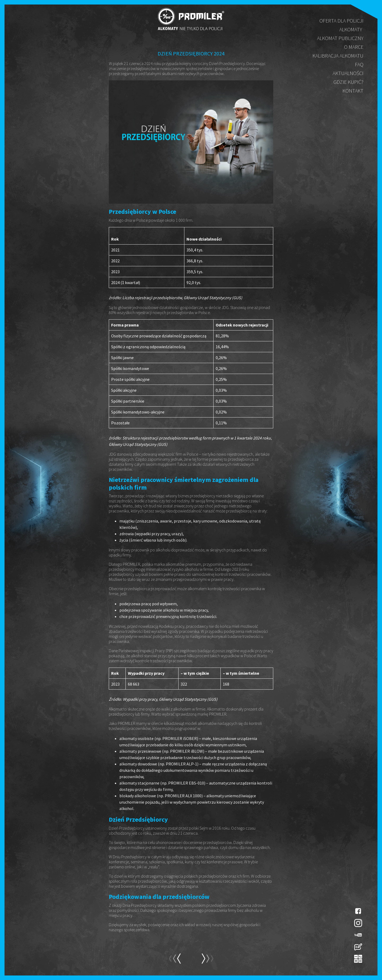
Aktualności (348, 73)
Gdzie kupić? (348, 82)
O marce (354, 47)
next (175, 961)
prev (207, 961)
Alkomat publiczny (340, 38)
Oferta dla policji (341, 21)
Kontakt (353, 91)
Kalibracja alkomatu (338, 56)
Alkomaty (351, 29)
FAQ (359, 64)
